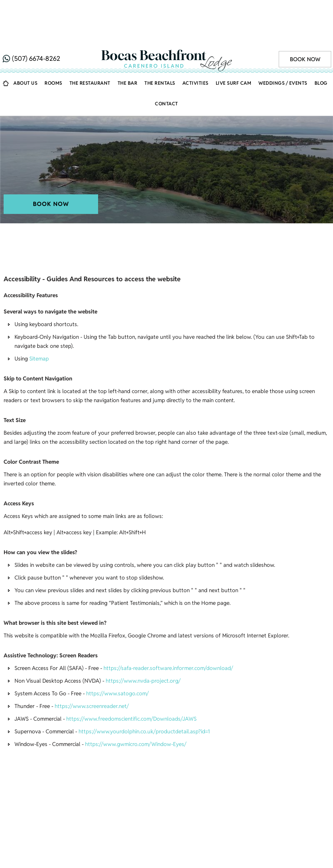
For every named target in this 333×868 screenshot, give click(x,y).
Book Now (305, 15)
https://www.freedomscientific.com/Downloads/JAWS (131, 682)
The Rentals (160, 47)
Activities (195, 47)
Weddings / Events (283, 47)
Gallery (119, 789)
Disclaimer (150, 801)
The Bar (128, 47)
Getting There (234, 780)
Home (6, 48)
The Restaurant (90, 47)
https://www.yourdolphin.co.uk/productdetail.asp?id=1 (144, 695)
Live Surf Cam (234, 47)
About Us (25, 47)
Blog (321, 47)
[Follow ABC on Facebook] (159, 816)
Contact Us (209, 789)
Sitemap (39, 322)
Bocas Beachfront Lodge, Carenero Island (64, 222)
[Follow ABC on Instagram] (174, 816)
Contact (166, 67)
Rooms (53, 47)
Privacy (188, 801)
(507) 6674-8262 (36, 14)
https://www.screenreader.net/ (92, 669)
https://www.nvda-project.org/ (143, 644)
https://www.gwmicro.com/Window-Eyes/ (136, 707)
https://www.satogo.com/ (117, 657)
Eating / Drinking (291, 780)
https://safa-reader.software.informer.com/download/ (168, 631)
